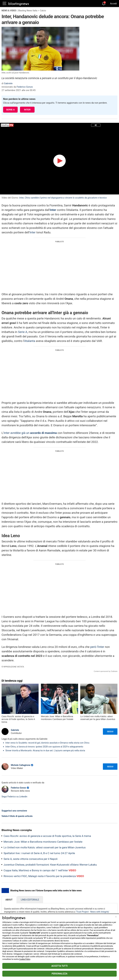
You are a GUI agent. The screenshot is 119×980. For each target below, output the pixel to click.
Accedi (113, 4)
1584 (61, 925)
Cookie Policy (25, 959)
